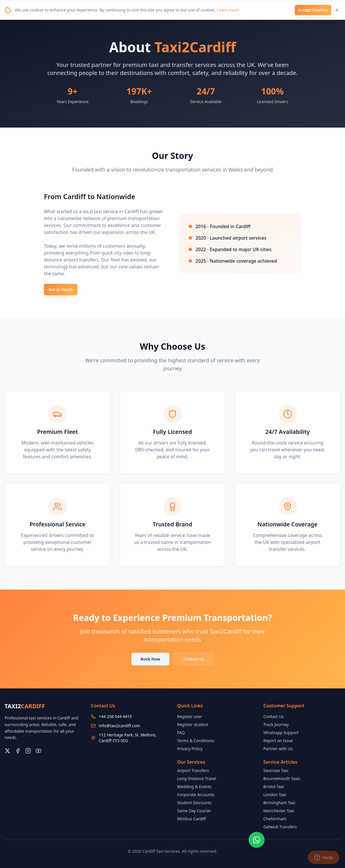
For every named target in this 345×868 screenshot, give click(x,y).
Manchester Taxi (279, 811)
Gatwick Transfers (280, 827)
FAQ (181, 733)
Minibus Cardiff (191, 819)
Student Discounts (194, 803)
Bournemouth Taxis (282, 778)
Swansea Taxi (276, 770)
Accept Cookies (313, 10)
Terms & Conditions (196, 741)
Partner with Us (278, 749)
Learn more (228, 10)
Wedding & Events (194, 787)
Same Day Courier (194, 811)
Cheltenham (275, 819)
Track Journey (276, 724)
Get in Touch (61, 289)
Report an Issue (278, 741)
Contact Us (194, 659)
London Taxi (275, 795)
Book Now (150, 659)
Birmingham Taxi (279, 803)
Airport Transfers (193, 770)
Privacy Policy (190, 749)
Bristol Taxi (274, 787)
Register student (193, 724)
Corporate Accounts (196, 795)
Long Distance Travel (197, 778)
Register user (190, 716)
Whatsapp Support (281, 733)
